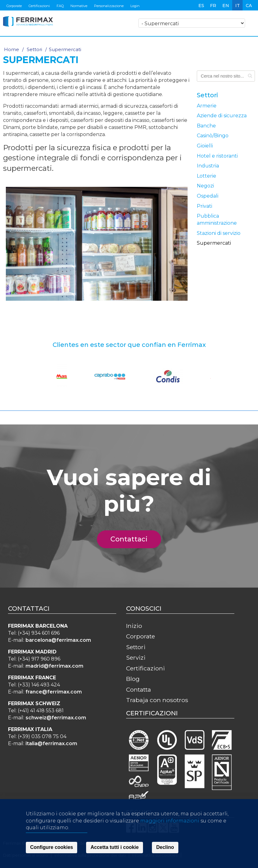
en (226, 6)
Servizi (136, 657)
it (238, 6)
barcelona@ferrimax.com (58, 640)
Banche (206, 126)
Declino (165, 848)
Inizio (134, 626)
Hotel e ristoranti (217, 156)
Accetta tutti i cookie (114, 848)
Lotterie (206, 176)
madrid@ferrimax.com (54, 666)
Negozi (205, 186)
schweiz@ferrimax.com (56, 718)
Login (135, 6)
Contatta (139, 689)
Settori (34, 49)
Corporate (14, 6)
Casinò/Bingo (213, 136)
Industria (208, 166)
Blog (133, 679)
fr (213, 6)
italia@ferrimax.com (51, 743)
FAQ (60, 6)
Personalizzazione (109, 6)
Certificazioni (39, 6)
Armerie (207, 106)
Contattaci (133, 539)
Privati (204, 206)
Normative (79, 6)
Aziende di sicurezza (222, 116)
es (201, 6)
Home (12, 49)
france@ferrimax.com (54, 692)
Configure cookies (52, 848)
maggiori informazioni (170, 822)
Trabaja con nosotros (157, 700)
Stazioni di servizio (219, 233)
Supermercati (214, 243)
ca (249, 6)
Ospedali (208, 196)
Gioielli (205, 146)
